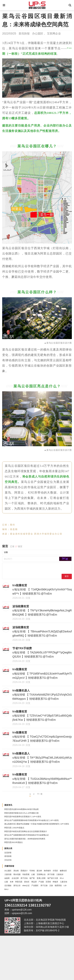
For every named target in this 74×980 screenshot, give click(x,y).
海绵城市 (10, 905)
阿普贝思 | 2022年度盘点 (19, 842)
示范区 (22, 905)
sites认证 (49, 929)
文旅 (33, 933)
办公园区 (38, 33)
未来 (41, 919)
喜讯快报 (24, 33)
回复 (28, 602)
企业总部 (21, 914)
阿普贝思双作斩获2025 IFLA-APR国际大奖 (30, 822)
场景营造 (44, 933)
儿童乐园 (46, 905)
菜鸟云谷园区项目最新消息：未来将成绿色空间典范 (35, 857)
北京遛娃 (23, 929)
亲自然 (22, 900)
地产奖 (45, 914)
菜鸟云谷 (36, 929)
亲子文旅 (23, 933)
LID (53, 933)
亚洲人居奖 (58, 914)
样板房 (50, 924)
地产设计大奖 (13, 919)
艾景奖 (40, 924)
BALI (60, 933)
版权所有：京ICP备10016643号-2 (42, 975)
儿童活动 (10, 929)
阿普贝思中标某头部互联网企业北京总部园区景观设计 (36, 847)
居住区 (9, 924)
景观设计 (33, 900)
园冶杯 (55, 900)
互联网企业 (54, 33)
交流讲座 (10, 876)
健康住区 (33, 905)
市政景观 (10, 909)
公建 (21, 909)
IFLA (26, 919)
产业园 (30, 924)
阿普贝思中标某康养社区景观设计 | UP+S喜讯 (31, 827)
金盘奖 (9, 914)
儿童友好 (59, 909)
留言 (65, 579)
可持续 (45, 900)
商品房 (19, 924)
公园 (34, 919)
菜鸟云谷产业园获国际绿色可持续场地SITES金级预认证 (37, 853)
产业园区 (10, 933)
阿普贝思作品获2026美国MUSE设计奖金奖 (30, 817)
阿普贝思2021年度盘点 (18, 863)
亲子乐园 (46, 909)
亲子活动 (33, 914)
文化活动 (10, 886)
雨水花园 (59, 905)
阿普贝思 (52, 919)
